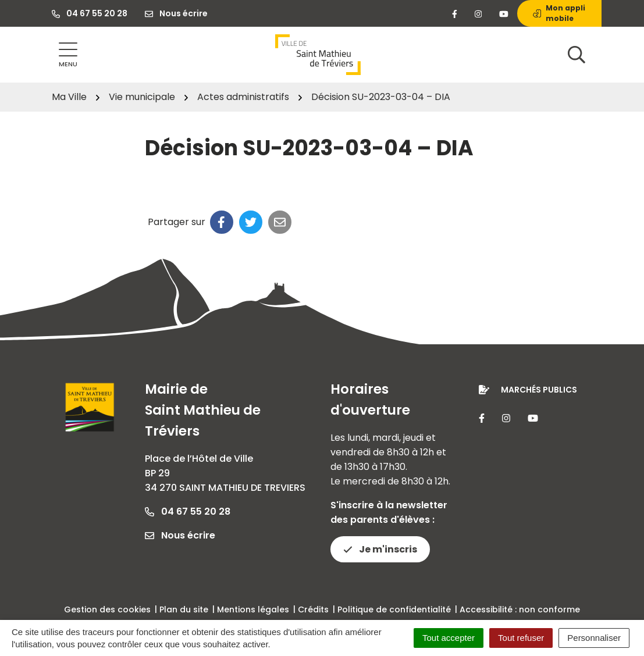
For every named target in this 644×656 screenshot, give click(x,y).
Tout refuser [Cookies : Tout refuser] (521, 638)
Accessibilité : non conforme (520, 609)
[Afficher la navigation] (68, 55)
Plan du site (184, 609)
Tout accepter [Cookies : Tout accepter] (449, 638)
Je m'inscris (380, 549)
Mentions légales (253, 609)
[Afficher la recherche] (577, 55)
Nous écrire (180, 535)
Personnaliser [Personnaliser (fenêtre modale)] (594, 638)
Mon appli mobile (559, 13)
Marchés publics (539, 390)
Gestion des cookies (107, 609)
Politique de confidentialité (394, 609)
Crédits (313, 609)
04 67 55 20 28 (188, 511)
